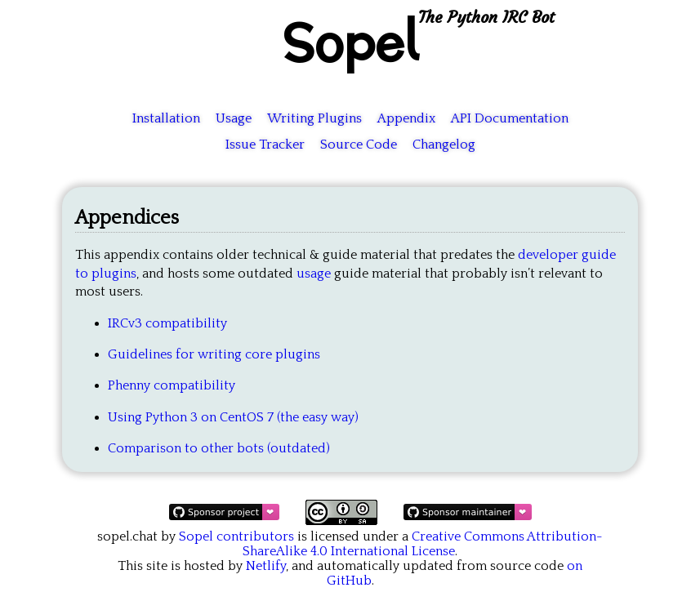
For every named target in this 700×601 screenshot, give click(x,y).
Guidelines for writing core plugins (214, 354)
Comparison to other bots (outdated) (219, 448)
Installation (166, 118)
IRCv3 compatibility (167, 323)
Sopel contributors (236, 536)
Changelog (444, 145)
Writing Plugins (314, 118)
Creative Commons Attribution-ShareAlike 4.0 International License (423, 544)
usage (314, 274)
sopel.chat (127, 536)
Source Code (359, 145)
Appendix (406, 118)
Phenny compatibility (172, 385)
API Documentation (510, 118)
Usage (234, 118)
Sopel (350, 42)
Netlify (266, 566)
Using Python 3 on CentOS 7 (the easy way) (233, 417)
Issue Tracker (265, 145)
